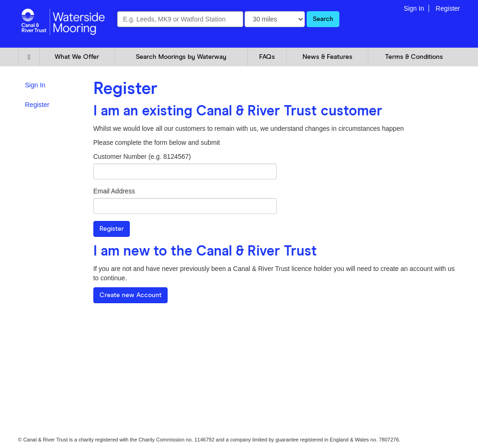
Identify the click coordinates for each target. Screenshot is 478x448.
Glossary (120, 327)
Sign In (414, 8)
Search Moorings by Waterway (181, 57)
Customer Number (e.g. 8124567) (142, 156)
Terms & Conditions (414, 57)
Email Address (114, 191)
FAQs (267, 57)
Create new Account (130, 295)
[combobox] (180, 19)
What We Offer (77, 57)
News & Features (327, 57)
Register (448, 8)
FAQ (94, 327)
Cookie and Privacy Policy (48, 327)
